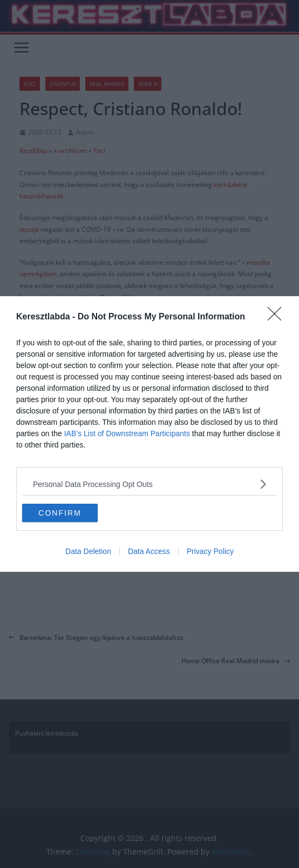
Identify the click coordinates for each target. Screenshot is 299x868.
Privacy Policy (210, 551)
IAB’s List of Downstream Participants (127, 433)
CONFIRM (60, 513)
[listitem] (149, 484)
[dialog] (149, 434)
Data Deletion (88, 551)
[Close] (278, 317)
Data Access (149, 551)
